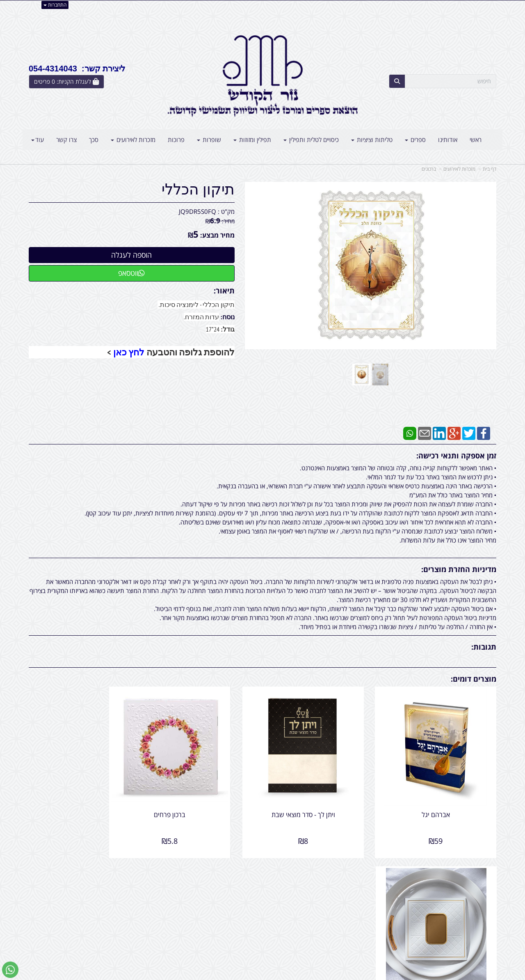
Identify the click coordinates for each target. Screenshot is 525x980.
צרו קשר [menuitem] (66, 140)
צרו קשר (246, 886)
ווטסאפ (131, 273)
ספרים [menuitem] (415, 140)
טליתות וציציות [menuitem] (372, 140)
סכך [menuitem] (94, 140)
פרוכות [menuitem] (176, 140)
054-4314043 (341, 903)
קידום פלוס (251, 975)
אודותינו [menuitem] (448, 140)
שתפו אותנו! (241, 895)
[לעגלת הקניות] (66, 82)
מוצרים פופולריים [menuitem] (476, 886)
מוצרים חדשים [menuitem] (479, 895)
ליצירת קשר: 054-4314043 (77, 69)
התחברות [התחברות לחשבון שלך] (55, 5)
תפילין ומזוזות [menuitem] (252, 140)
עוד (38, 140)
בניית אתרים (230, 975)
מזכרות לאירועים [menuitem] (133, 140)
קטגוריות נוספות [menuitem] (476, 930)
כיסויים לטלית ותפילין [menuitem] (311, 140)
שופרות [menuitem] (209, 140)
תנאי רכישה (363, 912)
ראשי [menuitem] (476, 140)
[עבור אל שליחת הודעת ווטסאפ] (10, 970)
